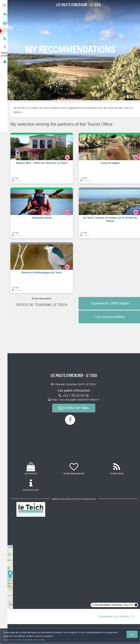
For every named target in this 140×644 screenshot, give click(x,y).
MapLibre (129, 605)
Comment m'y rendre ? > (116, 616)
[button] (44, 160)
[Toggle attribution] (136, 605)
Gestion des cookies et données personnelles (24, 640)
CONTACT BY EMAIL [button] (75, 408)
